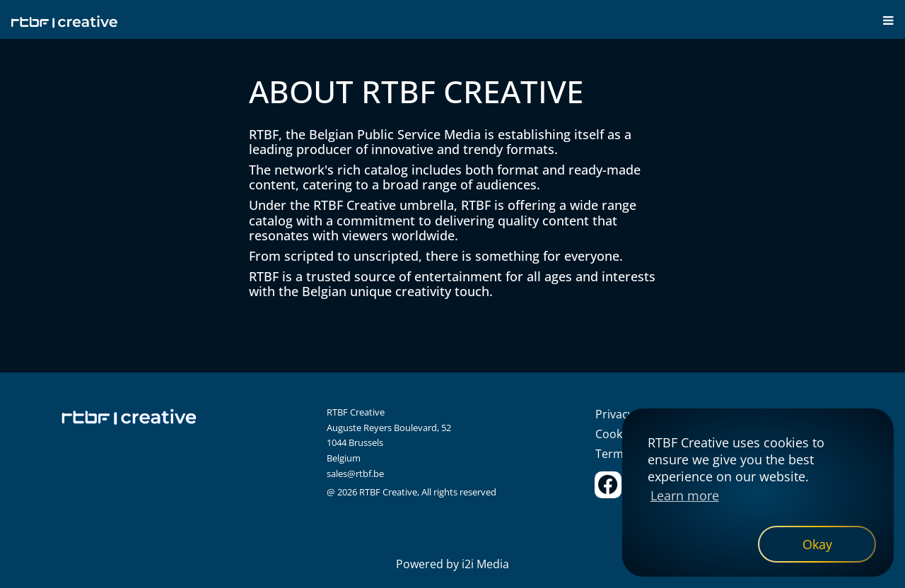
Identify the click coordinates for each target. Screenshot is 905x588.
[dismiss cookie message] (817, 544)
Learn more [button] (685, 495)
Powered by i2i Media (452, 564)
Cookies (616, 434)
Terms (612, 454)
